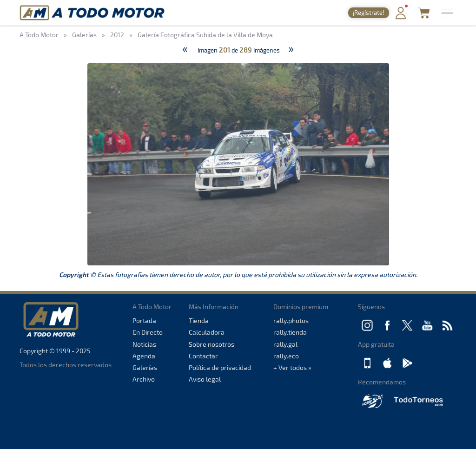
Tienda (199, 320)
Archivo (144, 379)
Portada (144, 320)
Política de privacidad (220, 367)
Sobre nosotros (212, 344)
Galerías (145, 367)
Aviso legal (205, 379)
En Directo (148, 332)
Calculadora (207, 332)
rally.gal (285, 344)
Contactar (203, 356)
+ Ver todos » (292, 367)
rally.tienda (290, 332)
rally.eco (286, 356)
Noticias (144, 344)
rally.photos (291, 320)
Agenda (144, 356)
